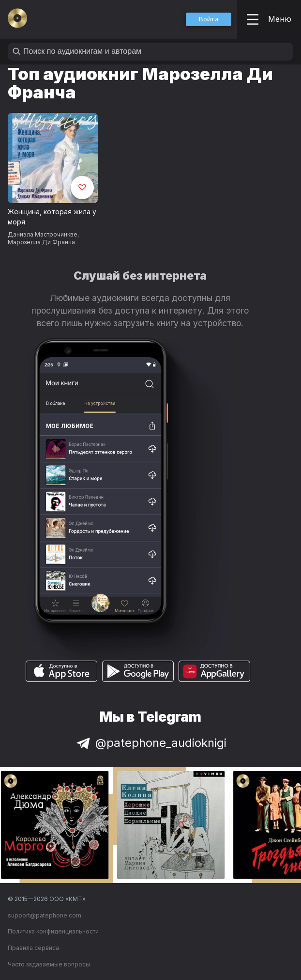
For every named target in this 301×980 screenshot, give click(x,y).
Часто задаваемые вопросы (49, 964)
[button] (209, 19)
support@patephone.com (45, 915)
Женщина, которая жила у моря (52, 217)
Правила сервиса (33, 948)
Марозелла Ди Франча (41, 242)
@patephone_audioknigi (150, 743)
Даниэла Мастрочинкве (43, 234)
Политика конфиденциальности (53, 931)
